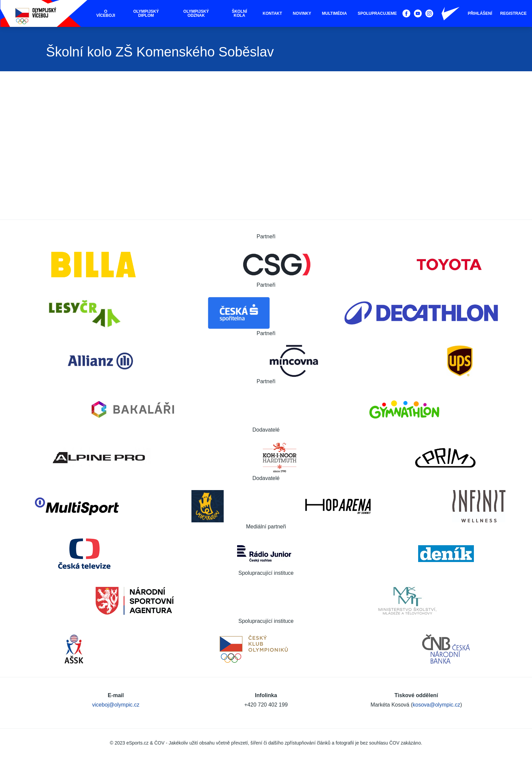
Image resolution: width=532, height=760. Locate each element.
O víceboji (106, 13)
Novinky (302, 13)
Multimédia (335, 13)
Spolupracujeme (377, 13)
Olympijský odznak (196, 13)
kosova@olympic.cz (437, 705)
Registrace (513, 13)
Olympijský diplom (146, 13)
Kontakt (272, 13)
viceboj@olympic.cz (116, 705)
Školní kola (239, 13)
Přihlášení (480, 13)
